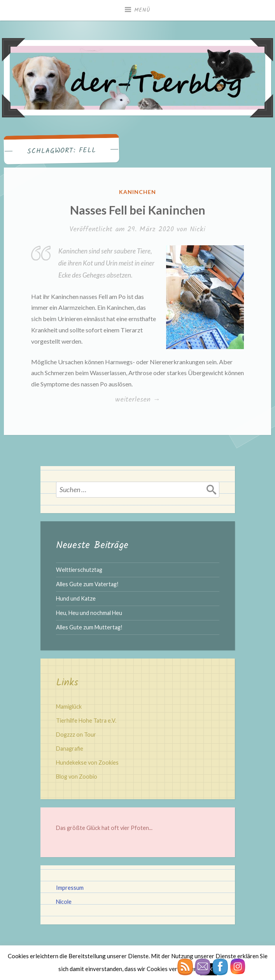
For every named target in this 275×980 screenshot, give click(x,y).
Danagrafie (70, 749)
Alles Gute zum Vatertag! (87, 584)
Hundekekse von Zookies (87, 763)
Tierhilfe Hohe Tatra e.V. (86, 721)
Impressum (70, 888)
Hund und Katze (76, 598)
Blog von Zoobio (77, 776)
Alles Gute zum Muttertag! (89, 627)
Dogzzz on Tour (76, 735)
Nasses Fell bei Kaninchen (138, 210)
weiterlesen (137, 400)
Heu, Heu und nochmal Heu (89, 613)
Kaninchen (137, 192)
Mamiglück (69, 707)
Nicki (198, 230)
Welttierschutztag (79, 570)
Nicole (64, 902)
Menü (142, 10)
